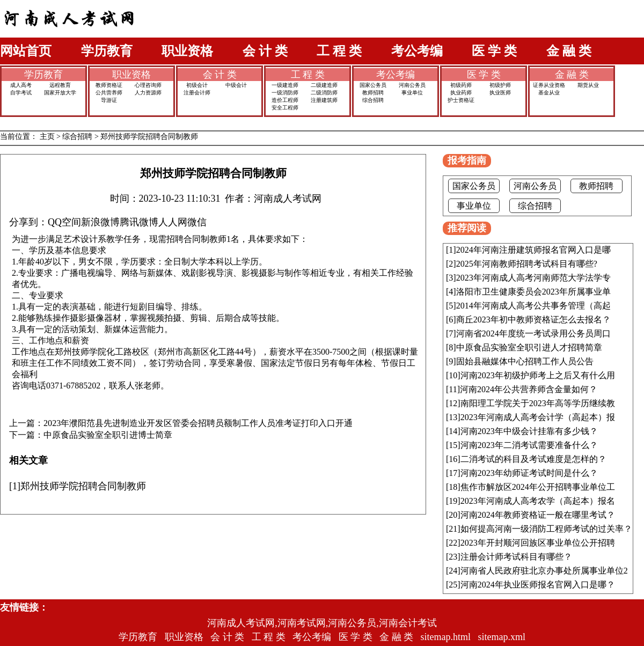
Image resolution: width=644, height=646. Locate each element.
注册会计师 (197, 93)
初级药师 (461, 85)
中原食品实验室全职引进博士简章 (108, 435)
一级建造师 (285, 85)
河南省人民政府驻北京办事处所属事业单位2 (544, 571)
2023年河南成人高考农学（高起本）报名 (538, 501)
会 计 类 (265, 51)
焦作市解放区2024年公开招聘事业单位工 (538, 487)
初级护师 (500, 85)
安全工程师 (285, 108)
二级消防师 (324, 93)
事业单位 (412, 93)
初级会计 (197, 85)
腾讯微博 (139, 222)
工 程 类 (339, 51)
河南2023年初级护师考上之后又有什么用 (538, 375)
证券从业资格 (549, 85)
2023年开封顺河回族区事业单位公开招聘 (538, 543)
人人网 (173, 222)
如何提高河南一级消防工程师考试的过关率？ (546, 529)
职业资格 (187, 51)
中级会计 (236, 85)
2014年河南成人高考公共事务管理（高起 (533, 306)
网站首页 (26, 51)
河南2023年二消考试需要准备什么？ (529, 445)
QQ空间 (64, 222)
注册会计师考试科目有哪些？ (516, 557)
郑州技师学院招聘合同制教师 (149, 137)
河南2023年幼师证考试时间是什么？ (529, 473)
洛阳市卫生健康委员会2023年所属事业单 (533, 292)
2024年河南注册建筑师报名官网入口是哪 (533, 250)
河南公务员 (412, 85)
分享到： (28, 222)
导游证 (109, 100)
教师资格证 (109, 85)
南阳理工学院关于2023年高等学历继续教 (538, 403)
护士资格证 (461, 100)
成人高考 (21, 85)
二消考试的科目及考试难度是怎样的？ (533, 459)
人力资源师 (148, 93)
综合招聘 (373, 100)
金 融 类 (569, 51)
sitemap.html (446, 637)
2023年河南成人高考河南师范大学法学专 (533, 278)
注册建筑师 (324, 100)
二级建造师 (324, 85)
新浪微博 (100, 222)
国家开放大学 (60, 93)
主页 (47, 137)
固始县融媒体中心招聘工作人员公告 (525, 361)
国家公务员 (373, 85)
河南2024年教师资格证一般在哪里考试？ (538, 515)
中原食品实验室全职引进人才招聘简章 (529, 347)
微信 (197, 222)
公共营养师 (109, 93)
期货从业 (588, 85)
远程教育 (60, 85)
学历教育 (107, 51)
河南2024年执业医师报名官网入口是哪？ (538, 585)
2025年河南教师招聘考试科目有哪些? (527, 264)
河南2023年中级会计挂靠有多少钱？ (529, 431)
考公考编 (417, 51)
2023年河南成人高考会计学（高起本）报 (538, 417)
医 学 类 (494, 51)
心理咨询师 (148, 85)
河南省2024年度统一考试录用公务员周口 (533, 333)
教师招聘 (373, 93)
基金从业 (549, 93)
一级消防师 (285, 93)
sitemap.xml (502, 637)
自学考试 (21, 93)
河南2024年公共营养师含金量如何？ (529, 389)
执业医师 (500, 93)
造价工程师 (285, 100)
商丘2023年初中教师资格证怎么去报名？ (533, 320)
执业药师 (461, 93)
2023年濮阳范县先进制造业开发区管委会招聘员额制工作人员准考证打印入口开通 (198, 423)
